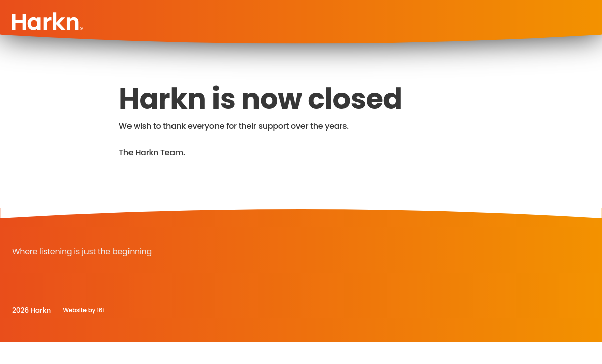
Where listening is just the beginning (82, 252)
